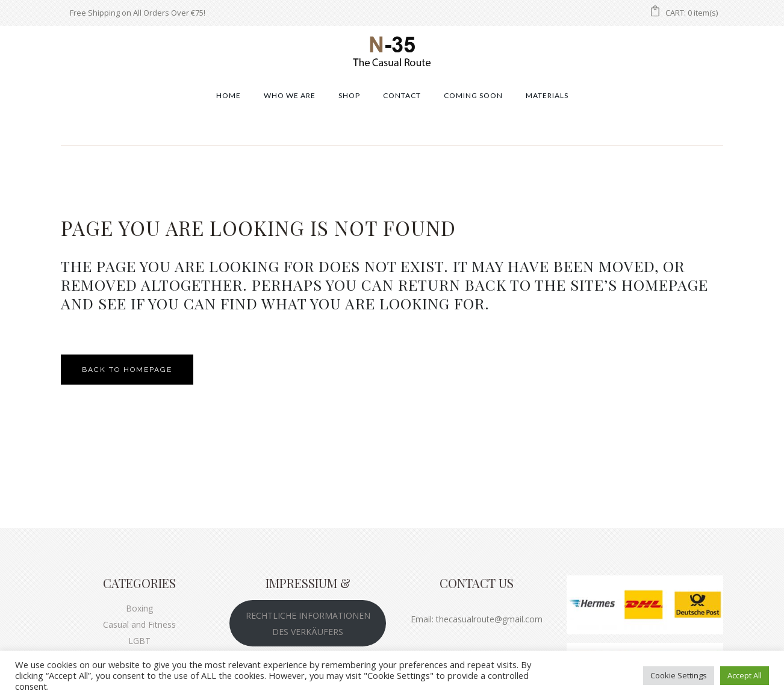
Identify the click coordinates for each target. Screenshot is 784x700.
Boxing (139, 608)
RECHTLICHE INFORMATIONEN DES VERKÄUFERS (308, 624)
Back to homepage (127, 370)
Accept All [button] (745, 675)
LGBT (139, 641)
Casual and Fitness (139, 624)
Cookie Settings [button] (679, 675)
